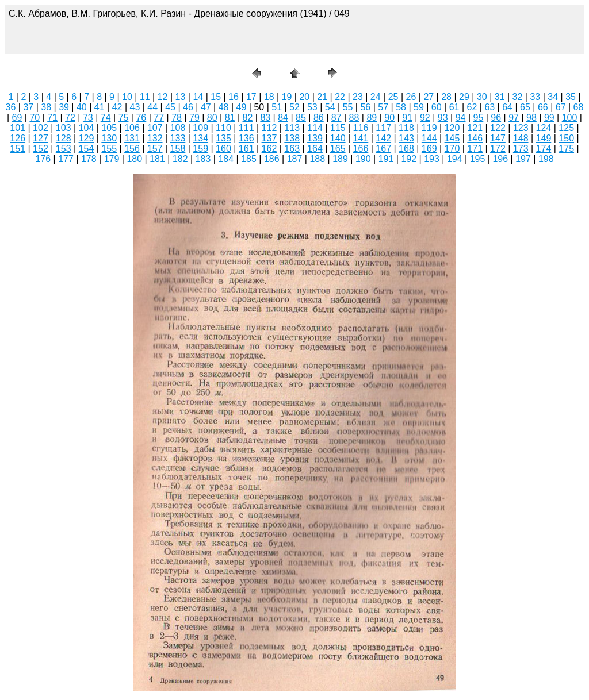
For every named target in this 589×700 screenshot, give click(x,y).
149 (544, 138)
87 (336, 118)
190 (363, 159)
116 (361, 128)
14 (198, 97)
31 (500, 97)
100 (570, 118)
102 (41, 128)
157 (155, 149)
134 (200, 138)
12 (163, 97)
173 (521, 149)
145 (452, 138)
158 (178, 149)
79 (194, 118)
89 (372, 118)
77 (159, 118)
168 (406, 149)
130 (109, 138)
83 (265, 118)
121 (475, 128)
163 (292, 149)
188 (317, 159)
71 (52, 118)
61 (454, 107)
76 (141, 118)
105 (109, 128)
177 (66, 159)
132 (155, 138)
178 (89, 159)
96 (496, 118)
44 (152, 107)
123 (521, 128)
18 (269, 97)
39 (64, 107)
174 (544, 149)
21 (322, 97)
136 (246, 138)
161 (246, 149)
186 (272, 159)
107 (155, 128)
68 (579, 107)
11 (145, 97)
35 (571, 97)
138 (292, 138)
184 (226, 159)
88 (354, 118)
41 (100, 107)
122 (498, 128)
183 (203, 159)
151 (18, 149)
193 (432, 159)
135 (223, 138)
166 (361, 149)
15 (216, 97)
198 (546, 159)
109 (200, 128)
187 (295, 159)
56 (365, 107)
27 (429, 97)
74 (106, 118)
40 (82, 107)
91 (407, 118)
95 (479, 118)
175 (566, 149)
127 (41, 138)
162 (269, 149)
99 (549, 118)
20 (304, 97)
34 (553, 97)
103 (64, 128)
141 (361, 138)
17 (251, 97)
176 (43, 159)
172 (498, 149)
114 (315, 128)
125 (566, 128)
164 (315, 149)
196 (500, 159)
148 (521, 138)
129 (87, 138)
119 (429, 128)
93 (443, 118)
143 (406, 138)
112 (269, 128)
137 (269, 138)
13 (181, 97)
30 (482, 97)
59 (419, 107)
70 (35, 118)
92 (425, 118)
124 (544, 128)
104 (87, 128)
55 (348, 107)
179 (112, 159)
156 (132, 149)
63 (489, 107)
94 (461, 118)
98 (531, 118)
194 (455, 159)
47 (206, 107)
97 (514, 118)
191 (386, 159)
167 (383, 149)
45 (170, 107)
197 (523, 159)
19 (287, 97)
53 (312, 107)
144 (429, 138)
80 (212, 118)
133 (178, 138)
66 (543, 107)
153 (64, 149)
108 (178, 128)
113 (292, 128)
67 (561, 107)
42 (117, 107)
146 (475, 138)
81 (230, 118)
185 (249, 159)
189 (340, 159)
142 (383, 138)
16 (234, 97)
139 (315, 138)
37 (28, 107)
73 (88, 118)
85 (301, 118)
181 (157, 159)
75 (124, 118)
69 (17, 118)
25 (393, 97)
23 (358, 97)
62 (472, 107)
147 (498, 138)
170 (452, 149)
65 (525, 107)
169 (429, 149)
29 (464, 97)
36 (11, 107)
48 (224, 107)
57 (383, 107)
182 (180, 159)
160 (223, 149)
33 (535, 97)
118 (406, 128)
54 (330, 107)
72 (70, 118)
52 (294, 107)
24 (376, 97)
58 (401, 107)
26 (411, 97)
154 (87, 149)
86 (319, 118)
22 (340, 97)
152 (41, 149)
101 (18, 128)
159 (200, 149)
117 (383, 128)
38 (46, 107)
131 (132, 138)
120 (452, 128)
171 (475, 149)
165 (338, 149)
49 (242, 107)
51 (277, 107)
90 (389, 118)
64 (507, 107)
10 (127, 97)
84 (283, 118)
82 (248, 118)
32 (518, 97)
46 (188, 107)
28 (446, 97)
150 (566, 138)
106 (132, 128)
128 (64, 138)
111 (246, 128)
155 (109, 149)
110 (223, 128)
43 (135, 107)
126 (18, 138)
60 (437, 107)
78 (177, 118)
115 (338, 128)
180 (134, 159)
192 (409, 159)
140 (338, 138)
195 (478, 159)
